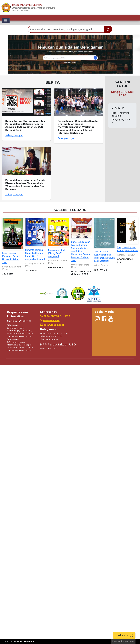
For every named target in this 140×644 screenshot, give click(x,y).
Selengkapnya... (14, 135)
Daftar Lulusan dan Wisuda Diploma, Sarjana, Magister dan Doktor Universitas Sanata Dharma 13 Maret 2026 (81, 251)
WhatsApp (126, 635)
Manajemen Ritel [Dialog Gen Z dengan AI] (57, 253)
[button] (10, 54)
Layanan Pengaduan (122, 641)
